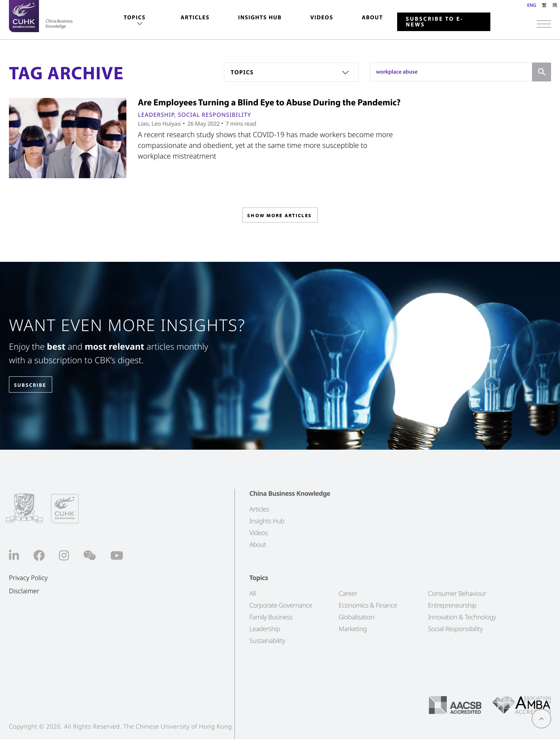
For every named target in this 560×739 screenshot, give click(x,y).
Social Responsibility (214, 115)
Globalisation (356, 617)
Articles (195, 18)
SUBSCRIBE (35, 385)
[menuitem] (134, 21)
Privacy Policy (28, 578)
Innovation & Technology (462, 617)
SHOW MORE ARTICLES (279, 217)
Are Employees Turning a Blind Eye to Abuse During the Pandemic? (269, 102)
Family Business (271, 617)
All (252, 594)
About (372, 18)
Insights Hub (260, 18)
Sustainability (267, 641)
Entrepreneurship (452, 605)
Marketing (353, 629)
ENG (532, 5)
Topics (134, 18)
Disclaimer (24, 591)
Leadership (156, 115)
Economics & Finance (368, 605)
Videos (322, 18)
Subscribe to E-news (434, 22)
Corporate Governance (281, 605)
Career (348, 594)
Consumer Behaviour (457, 594)
